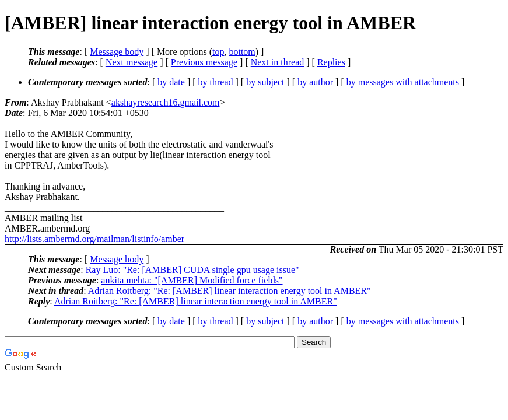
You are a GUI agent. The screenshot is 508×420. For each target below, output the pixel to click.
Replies (331, 62)
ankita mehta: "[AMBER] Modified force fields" (192, 280)
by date (171, 82)
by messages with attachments (403, 82)
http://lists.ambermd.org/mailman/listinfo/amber (94, 239)
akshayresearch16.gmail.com (166, 102)
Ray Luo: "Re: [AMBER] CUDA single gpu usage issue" (192, 270)
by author (315, 82)
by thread (216, 82)
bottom (242, 52)
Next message (132, 62)
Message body (117, 52)
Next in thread (278, 62)
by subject (265, 82)
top (218, 52)
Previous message (204, 62)
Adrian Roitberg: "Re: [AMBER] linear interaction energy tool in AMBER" (230, 291)
